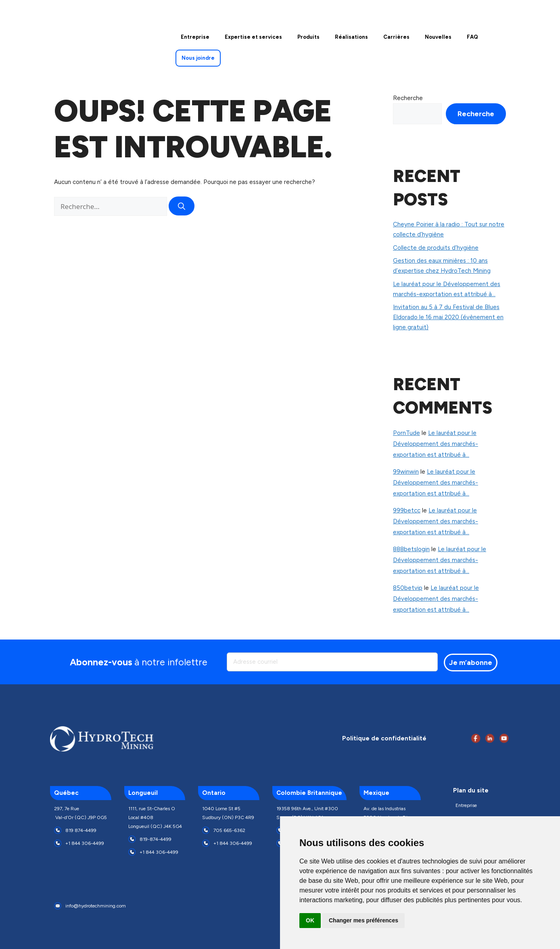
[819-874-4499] (132, 839)
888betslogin (411, 549)
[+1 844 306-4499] (58, 843)
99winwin (406, 472)
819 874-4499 (81, 830)
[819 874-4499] (58, 830)
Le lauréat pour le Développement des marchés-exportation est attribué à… (436, 444)
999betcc (407, 510)
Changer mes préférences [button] (364, 920)
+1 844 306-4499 (85, 843)
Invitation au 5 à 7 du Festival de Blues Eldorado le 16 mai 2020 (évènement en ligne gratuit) (448, 317)
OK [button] (310, 920)
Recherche (408, 98)
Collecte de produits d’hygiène (436, 248)
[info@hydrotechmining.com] (58, 906)
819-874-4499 (156, 839)
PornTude (406, 433)
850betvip (408, 588)
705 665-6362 (229, 830)
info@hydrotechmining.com (96, 906)
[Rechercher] (182, 206)
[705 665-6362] (206, 830)
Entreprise (466, 805)
